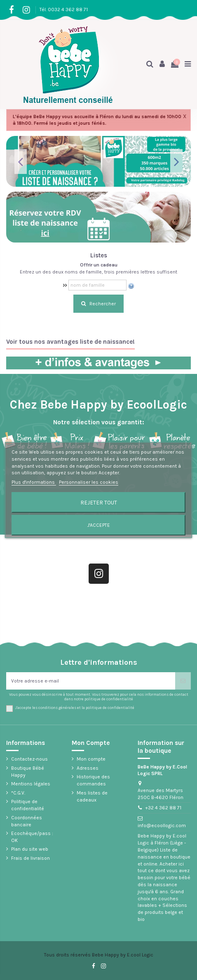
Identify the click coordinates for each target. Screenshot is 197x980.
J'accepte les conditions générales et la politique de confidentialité (75, 708)
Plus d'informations (34, 482)
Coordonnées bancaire (27, 821)
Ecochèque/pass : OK (32, 837)
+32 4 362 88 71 (163, 808)
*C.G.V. (18, 793)
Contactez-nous (29, 759)
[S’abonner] (183, 681)
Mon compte (91, 759)
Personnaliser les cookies (89, 482)
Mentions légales (31, 784)
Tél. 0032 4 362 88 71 (64, 10)
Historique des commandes (93, 780)
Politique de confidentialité (28, 805)
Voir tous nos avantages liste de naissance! (70, 342)
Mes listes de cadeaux (92, 796)
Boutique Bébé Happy (28, 772)
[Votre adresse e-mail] (91, 681)
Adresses (88, 768)
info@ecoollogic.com (162, 825)
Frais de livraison (30, 858)
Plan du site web (30, 849)
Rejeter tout (99, 502)
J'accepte (99, 525)
